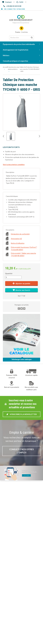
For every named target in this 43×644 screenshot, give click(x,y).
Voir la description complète (14, 165)
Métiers (6, 55)
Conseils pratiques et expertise (15, 61)
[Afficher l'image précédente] (3, 136)
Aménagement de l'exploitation (16, 50)
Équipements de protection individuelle (19, 44)
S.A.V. (20, 2)
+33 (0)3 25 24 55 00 (12, 6)
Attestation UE (14, 239)
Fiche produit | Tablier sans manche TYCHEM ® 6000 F (21, 254)
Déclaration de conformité (18, 234)
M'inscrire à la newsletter (22, 414)
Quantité (9, 273)
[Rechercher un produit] (32, 37)
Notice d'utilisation (15, 243)
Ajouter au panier (21, 283)
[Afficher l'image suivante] (40, 136)
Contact (7, 2)
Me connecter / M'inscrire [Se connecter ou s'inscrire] (13, 9)
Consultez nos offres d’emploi (22, 451)
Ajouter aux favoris (21, 290)
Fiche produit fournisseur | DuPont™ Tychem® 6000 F (21, 248)
